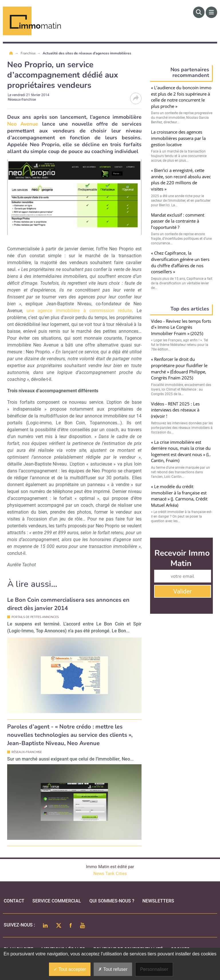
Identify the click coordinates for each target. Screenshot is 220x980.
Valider (182, 591)
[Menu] (211, 12)
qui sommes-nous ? (112, 901)
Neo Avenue (23, 124)
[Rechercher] (199, 12)
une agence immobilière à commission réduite (79, 311)
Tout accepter (70, 969)
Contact (14, 901)
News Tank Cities (110, 874)
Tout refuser (113, 969)
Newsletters (158, 901)
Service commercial (57, 901)
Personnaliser (154, 969)
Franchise (29, 53)
